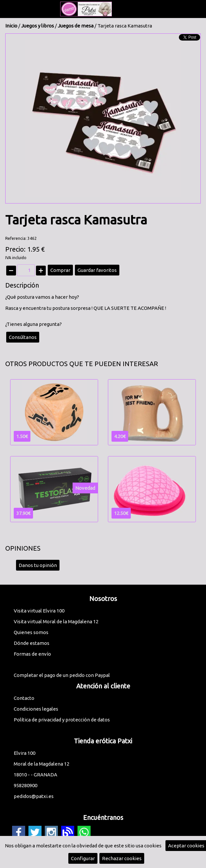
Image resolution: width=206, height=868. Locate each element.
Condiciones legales (36, 709)
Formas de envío (32, 654)
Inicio (11, 26)
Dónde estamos (32, 643)
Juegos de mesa (76, 26)
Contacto (24, 698)
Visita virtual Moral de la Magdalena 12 (56, 621)
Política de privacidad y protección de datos (62, 720)
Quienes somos (31, 632)
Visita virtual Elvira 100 (39, 611)
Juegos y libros (38, 26)
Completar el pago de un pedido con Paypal (62, 675)
